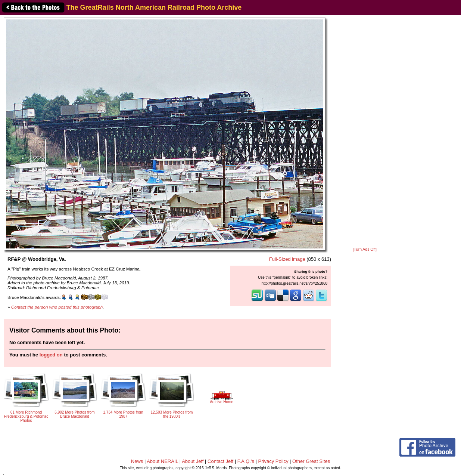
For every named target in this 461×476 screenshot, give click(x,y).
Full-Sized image (287, 259)
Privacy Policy (273, 461)
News (137, 461)
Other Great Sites (311, 461)
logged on (51, 355)
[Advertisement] (365, 132)
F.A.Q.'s (246, 461)
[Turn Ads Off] (365, 249)
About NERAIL (162, 461)
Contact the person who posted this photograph (57, 307)
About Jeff (193, 461)
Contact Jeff (220, 461)
